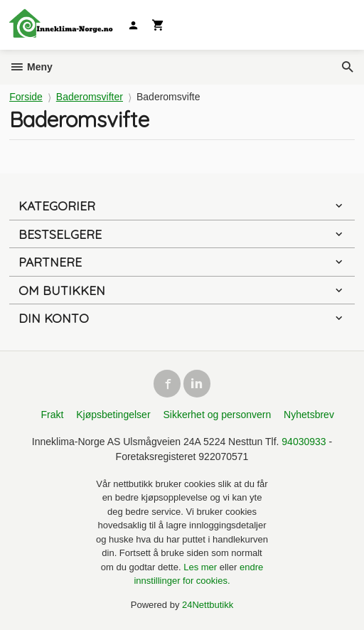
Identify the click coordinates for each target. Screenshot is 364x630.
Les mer (202, 567)
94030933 (304, 442)
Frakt (52, 415)
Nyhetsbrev (309, 415)
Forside (26, 97)
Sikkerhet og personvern (217, 415)
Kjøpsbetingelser (113, 415)
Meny (31, 67)
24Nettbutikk (208, 605)
